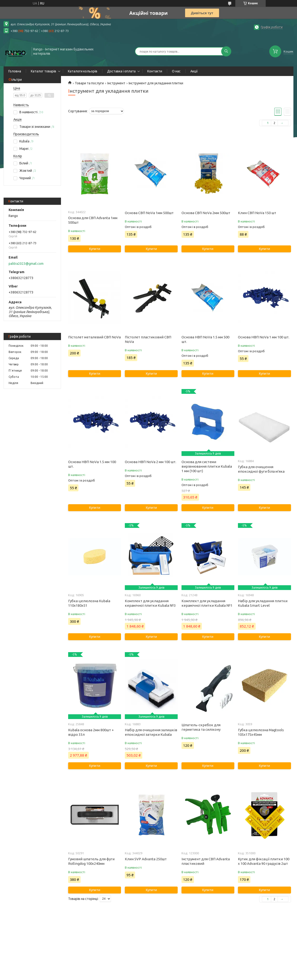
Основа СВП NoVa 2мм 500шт (206, 213)
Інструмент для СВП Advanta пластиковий (206, 861)
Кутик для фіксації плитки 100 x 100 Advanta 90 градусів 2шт (264, 861)
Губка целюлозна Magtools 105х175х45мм (261, 732)
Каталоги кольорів (83, 71)
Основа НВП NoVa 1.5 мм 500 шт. (205, 339)
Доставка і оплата (121, 71)
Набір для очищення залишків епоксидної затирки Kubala (151, 732)
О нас (176, 71)
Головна (15, 71)
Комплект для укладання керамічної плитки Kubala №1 (207, 603)
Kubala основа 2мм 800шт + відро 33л (91, 732)
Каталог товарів (44, 71)
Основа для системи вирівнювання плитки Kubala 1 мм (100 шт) (207, 466)
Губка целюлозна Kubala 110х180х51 (89, 603)
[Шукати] (226, 51)
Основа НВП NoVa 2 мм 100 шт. (151, 462)
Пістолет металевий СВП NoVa (94, 337)
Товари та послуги (89, 83)
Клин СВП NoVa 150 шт (257, 213)
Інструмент (116, 83)
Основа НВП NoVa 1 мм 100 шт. (264, 337)
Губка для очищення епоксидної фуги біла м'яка (261, 469)
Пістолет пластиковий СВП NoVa (148, 339)
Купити (95, 249)
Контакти (155, 71)
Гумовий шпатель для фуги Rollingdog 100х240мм (91, 861)
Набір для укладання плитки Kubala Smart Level (263, 603)
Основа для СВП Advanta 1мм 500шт (93, 220)
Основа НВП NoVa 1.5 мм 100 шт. (92, 464)
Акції (194, 71)
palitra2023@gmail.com (26, 264)
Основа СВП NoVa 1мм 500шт (149, 213)
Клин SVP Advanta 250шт (146, 859)
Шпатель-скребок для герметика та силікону (201, 727)
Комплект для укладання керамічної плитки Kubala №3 (150, 603)
